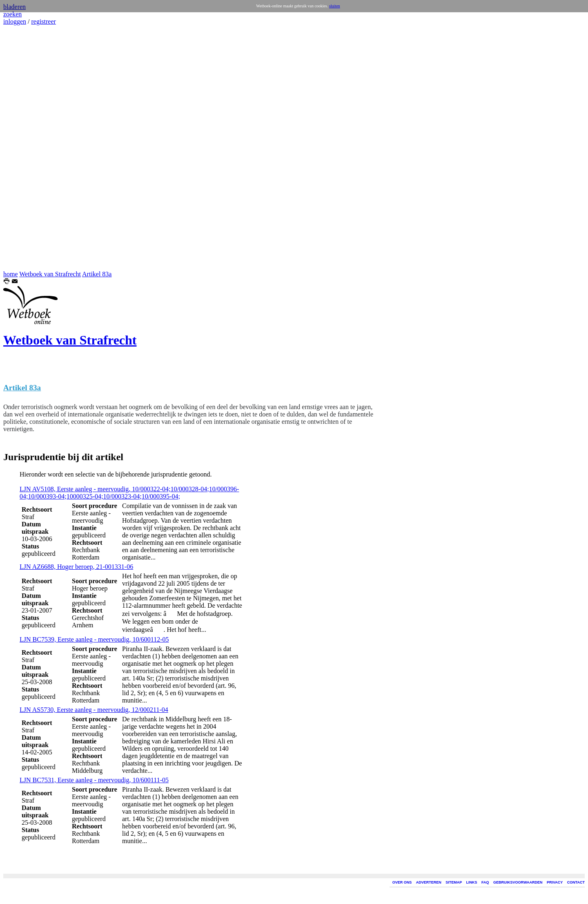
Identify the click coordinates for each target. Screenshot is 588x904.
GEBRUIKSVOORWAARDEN (518, 882)
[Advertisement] (28, 148)
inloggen (15, 21)
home (11, 274)
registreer (43, 21)
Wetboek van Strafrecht (50, 274)
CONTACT (576, 882)
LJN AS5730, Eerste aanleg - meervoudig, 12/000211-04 (94, 710)
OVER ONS (402, 882)
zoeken (12, 14)
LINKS (472, 882)
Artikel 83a (97, 274)
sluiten (335, 6)
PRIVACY (555, 882)
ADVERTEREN (429, 882)
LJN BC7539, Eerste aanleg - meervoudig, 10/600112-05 (94, 639)
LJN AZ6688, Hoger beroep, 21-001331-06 (76, 567)
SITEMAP (454, 882)
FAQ (485, 882)
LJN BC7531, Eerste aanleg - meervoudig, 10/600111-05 (94, 780)
